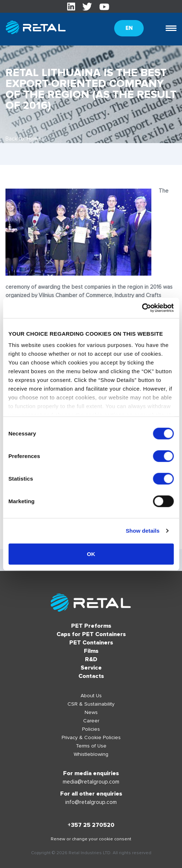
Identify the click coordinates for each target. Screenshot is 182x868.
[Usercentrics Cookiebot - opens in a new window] (142, 308)
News (91, 712)
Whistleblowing (91, 754)
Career (91, 721)
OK (91, 554)
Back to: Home (23, 139)
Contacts (91, 676)
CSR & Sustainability (91, 704)
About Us (91, 696)
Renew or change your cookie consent (91, 839)
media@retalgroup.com (91, 782)
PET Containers (91, 643)
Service (91, 668)
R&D (91, 659)
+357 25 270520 (91, 825)
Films (91, 651)
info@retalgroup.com (91, 802)
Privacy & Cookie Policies (91, 737)
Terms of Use (91, 746)
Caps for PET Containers (91, 634)
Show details (143, 531)
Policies (91, 729)
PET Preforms (91, 626)
